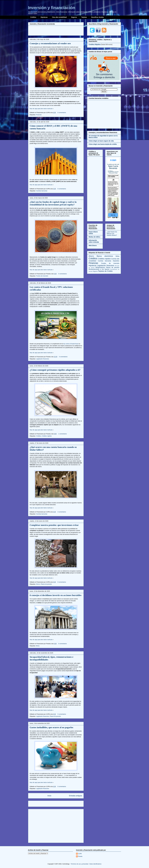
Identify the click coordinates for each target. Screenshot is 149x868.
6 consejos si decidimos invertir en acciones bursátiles (56, 595)
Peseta (80, 856)
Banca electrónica (105, 256)
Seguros (74, 17)
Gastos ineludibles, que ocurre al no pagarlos (51, 727)
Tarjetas (84, 17)
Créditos (33, 17)
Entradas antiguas (76, 796)
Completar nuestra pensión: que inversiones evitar (54, 525)
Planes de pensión (46, 584)
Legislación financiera (42, 359)
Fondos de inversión (42, 276)
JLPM (80, 854)
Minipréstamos (100, 267)
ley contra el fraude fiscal (71, 344)
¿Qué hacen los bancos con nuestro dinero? (112, 234)
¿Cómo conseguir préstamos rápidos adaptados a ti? (55, 370)
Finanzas (39, 115)
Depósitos (116, 261)
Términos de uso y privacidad (79, 864)
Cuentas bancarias (42, 191)
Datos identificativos (96, 864)
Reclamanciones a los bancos (99, 269)
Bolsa (38, 646)
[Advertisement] (56, 30)
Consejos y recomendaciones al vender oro (50, 43)
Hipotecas (44, 17)
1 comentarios (62, 434)
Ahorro (38, 584)
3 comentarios (62, 512)
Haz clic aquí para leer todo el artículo (41, 109)
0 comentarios (62, 113)
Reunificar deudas (98, 17)
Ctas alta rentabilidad (59, 17)
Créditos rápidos (47, 436)
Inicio (49, 796)
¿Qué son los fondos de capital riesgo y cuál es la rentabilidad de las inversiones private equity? (53, 203)
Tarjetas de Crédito (105, 271)
